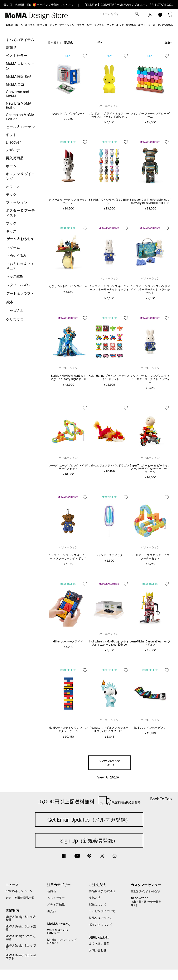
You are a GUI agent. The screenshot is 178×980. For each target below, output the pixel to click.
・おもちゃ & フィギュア (20, 266)
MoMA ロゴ (15, 84)
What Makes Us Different (58, 932)
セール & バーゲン (20, 127)
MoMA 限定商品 (19, 76)
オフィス (13, 187)
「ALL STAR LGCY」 (162, 5)
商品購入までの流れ (102, 891)
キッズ (11, 231)
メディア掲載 (56, 905)
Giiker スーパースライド (68, 642)
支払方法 (95, 898)
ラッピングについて (102, 911)
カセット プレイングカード (68, 114)
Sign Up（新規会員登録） (89, 841)
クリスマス (15, 320)
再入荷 (52, 911)
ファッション (16, 203)
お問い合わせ (98, 950)
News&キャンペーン (19, 891)
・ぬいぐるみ (16, 256)
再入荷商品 (15, 158)
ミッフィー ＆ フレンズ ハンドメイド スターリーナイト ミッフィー (150, 379)
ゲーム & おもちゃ (20, 239)
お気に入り (85, 56)
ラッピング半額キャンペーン (55, 5)
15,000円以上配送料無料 (89, 801)
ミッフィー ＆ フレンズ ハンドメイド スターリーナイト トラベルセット (150, 290)
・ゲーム (13, 248)
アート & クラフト (20, 294)
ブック (11, 223)
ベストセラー (16, 56)
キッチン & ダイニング (20, 176)
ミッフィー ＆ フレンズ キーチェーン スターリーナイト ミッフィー (109, 290)
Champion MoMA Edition (20, 117)
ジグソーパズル (18, 285)
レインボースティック (109, 555)
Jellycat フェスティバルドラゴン (109, 466)
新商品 (11, 48)
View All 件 (108, 777)
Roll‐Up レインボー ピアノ (150, 728)
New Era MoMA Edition (19, 106)
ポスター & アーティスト (20, 213)
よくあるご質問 (99, 944)
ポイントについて (101, 925)
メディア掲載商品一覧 (20, 898)
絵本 (10, 302)
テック (11, 195)
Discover (13, 142)
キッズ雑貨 (15, 276)
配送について (98, 905)
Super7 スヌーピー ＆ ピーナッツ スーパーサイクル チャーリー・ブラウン (150, 469)
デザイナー (15, 150)
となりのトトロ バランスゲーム (68, 286)
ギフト (11, 135)
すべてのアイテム (20, 40)
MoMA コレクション (20, 66)
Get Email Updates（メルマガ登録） (89, 820)
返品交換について (101, 918)
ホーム (11, 166)
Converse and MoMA (17, 94)
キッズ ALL (15, 311)
